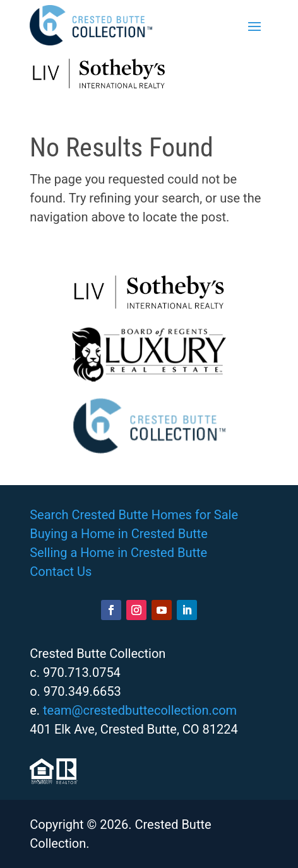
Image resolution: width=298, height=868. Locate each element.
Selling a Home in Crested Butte (118, 553)
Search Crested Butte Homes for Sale (134, 515)
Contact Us (61, 572)
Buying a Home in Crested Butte (119, 534)
